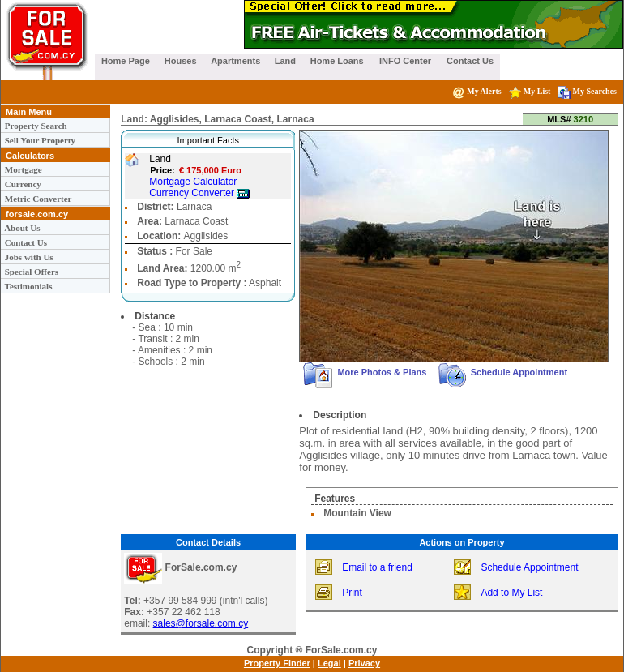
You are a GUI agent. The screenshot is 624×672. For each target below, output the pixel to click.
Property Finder (277, 663)
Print (352, 593)
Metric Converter (37, 199)
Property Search (35, 126)
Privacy (364, 663)
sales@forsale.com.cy (201, 623)
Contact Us (25, 242)
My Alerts (477, 91)
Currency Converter (199, 193)
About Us (21, 228)
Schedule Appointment (503, 372)
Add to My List (511, 593)
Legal (329, 663)
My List (530, 91)
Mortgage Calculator (193, 182)
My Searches (587, 91)
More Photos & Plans (367, 372)
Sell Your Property (39, 140)
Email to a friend (377, 567)
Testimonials (27, 286)
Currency (22, 184)
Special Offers (30, 272)
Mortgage (22, 169)
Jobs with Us (28, 257)
